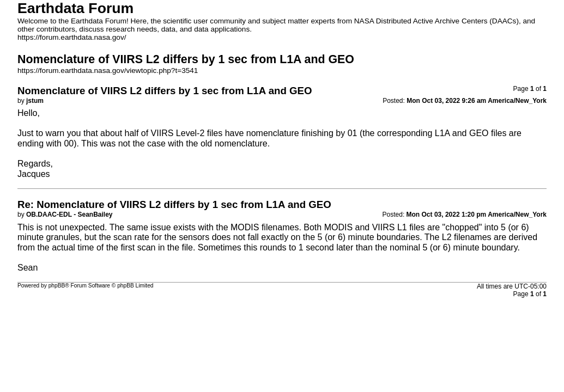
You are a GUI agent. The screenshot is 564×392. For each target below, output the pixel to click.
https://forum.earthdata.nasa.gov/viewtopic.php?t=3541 (108, 71)
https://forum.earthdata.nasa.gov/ (72, 37)
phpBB (57, 286)
